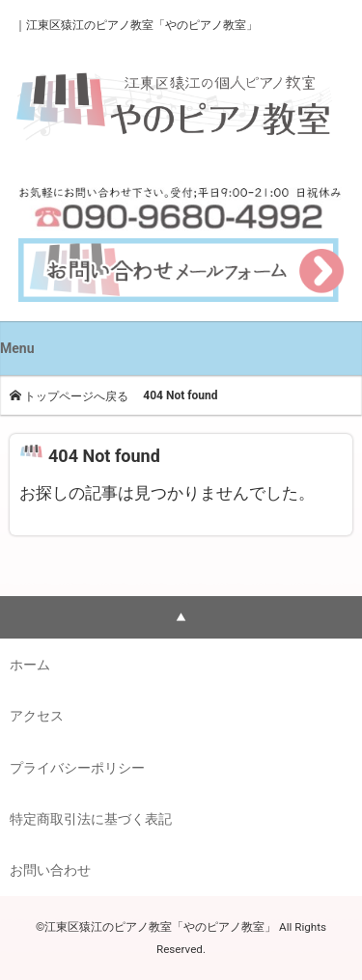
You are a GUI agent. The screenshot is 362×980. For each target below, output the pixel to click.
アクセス (37, 716)
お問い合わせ (50, 870)
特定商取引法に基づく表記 (91, 819)
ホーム (30, 665)
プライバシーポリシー (77, 768)
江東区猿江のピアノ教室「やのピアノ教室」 (142, 25)
